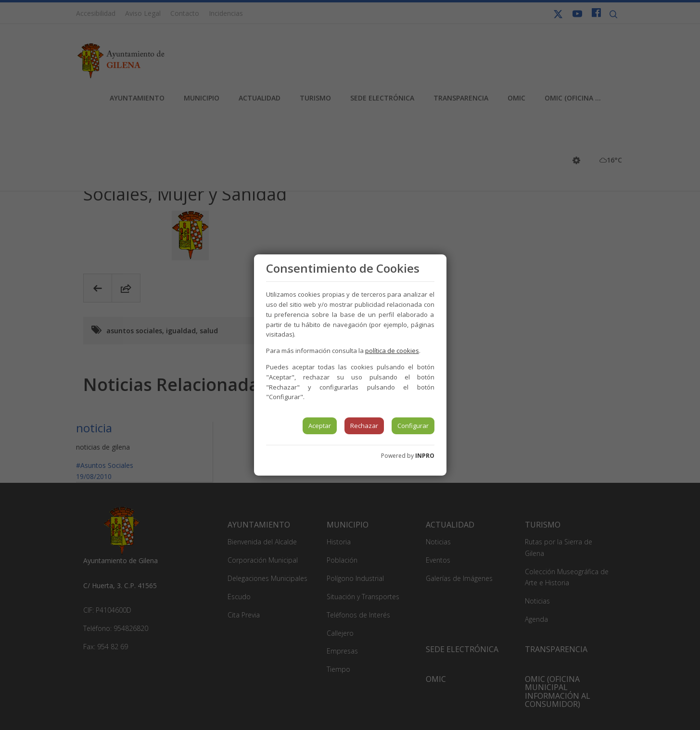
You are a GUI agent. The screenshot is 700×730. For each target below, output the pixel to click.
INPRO (425, 456)
